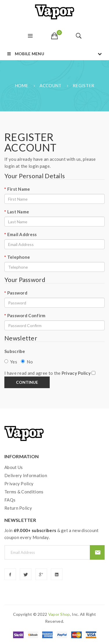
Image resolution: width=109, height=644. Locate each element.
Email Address (22, 234)
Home (22, 85)
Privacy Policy (19, 484)
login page (39, 166)
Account (50, 85)
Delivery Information (26, 475)
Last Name (18, 212)
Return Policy (18, 508)
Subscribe (15, 351)
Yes (11, 362)
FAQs (10, 500)
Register (83, 85)
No (27, 362)
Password (17, 293)
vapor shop (59, 614)
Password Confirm (26, 315)
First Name (19, 189)
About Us (14, 467)
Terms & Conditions (24, 492)
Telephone (19, 257)
